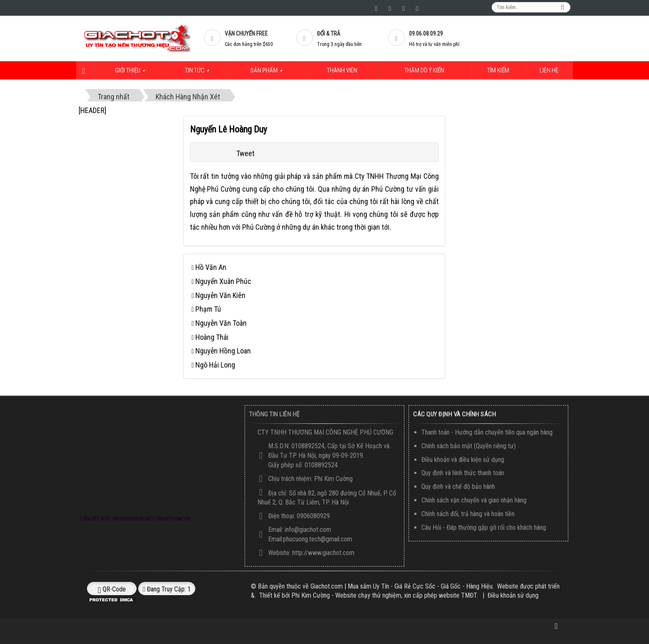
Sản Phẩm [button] (268, 73)
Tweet (245, 153)
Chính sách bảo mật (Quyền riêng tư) (469, 446)
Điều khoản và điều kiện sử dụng (463, 459)
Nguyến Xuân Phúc (223, 281)
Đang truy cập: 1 (167, 589)
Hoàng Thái (212, 337)
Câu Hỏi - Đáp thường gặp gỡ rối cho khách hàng (484, 527)
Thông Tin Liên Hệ (274, 414)
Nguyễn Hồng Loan (223, 351)
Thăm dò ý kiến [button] (426, 71)
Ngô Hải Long (215, 365)
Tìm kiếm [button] (501, 71)
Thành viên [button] (341, 71)
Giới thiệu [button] (131, 73)
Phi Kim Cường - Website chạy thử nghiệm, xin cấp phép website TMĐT (384, 595)
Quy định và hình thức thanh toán (463, 473)
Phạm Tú (208, 309)
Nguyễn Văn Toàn (221, 323)
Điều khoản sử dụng (513, 595)
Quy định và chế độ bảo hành (458, 487)
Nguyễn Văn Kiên (220, 295)
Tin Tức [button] (198, 73)
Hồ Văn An (211, 267)
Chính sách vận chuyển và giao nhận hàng (474, 500)
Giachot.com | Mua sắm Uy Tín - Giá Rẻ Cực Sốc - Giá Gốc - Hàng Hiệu (401, 586)
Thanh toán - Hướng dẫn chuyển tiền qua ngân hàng (487, 432)
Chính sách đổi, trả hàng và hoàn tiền (468, 514)
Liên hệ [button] (550, 71)
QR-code (112, 589)
